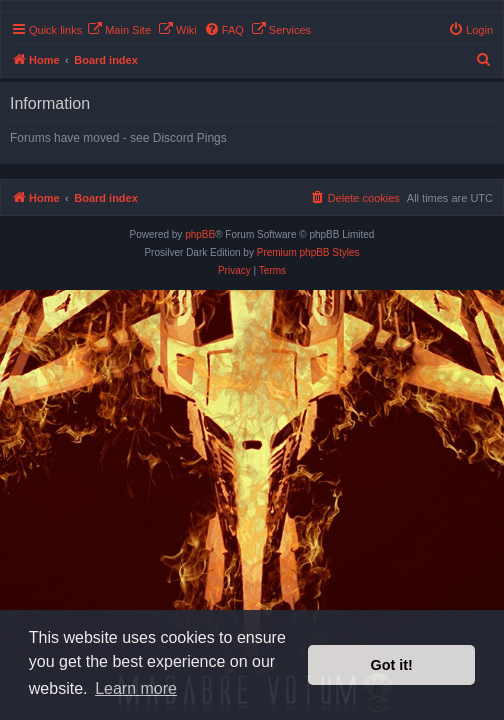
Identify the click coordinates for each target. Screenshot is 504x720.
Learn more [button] (136, 688)
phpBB (200, 234)
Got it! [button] (392, 665)
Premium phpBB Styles (308, 252)
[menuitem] (119, 30)
